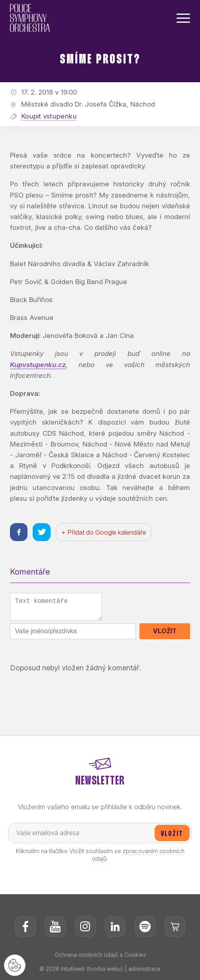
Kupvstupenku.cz (38, 365)
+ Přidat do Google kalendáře (104, 532)
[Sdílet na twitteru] (42, 532)
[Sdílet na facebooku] (19, 532)
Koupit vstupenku (49, 116)
